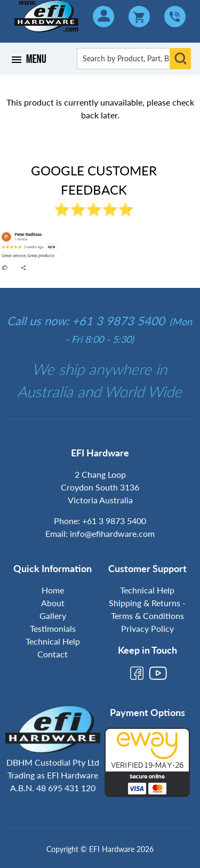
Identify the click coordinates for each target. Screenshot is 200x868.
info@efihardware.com (112, 533)
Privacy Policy (147, 628)
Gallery (53, 616)
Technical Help (53, 641)
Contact (53, 654)
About (53, 603)
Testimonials (53, 628)
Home (53, 590)
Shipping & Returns (145, 603)
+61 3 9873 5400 (114, 521)
